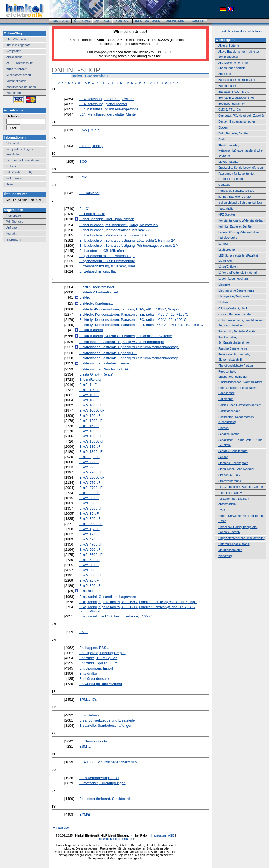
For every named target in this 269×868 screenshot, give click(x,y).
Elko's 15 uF (89, 426)
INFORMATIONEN (148, 21)
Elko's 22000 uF (92, 477)
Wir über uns (15, 222)
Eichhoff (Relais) (92, 214)
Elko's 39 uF (89, 513)
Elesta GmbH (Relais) (96, 374)
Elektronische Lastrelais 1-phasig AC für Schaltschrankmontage (129, 347)
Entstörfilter (88, 673)
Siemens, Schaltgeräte (233, 463)
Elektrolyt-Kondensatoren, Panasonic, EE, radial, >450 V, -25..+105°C (134, 314)
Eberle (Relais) (91, 146)
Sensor (223, 457)
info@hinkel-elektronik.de (115, 839)
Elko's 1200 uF (91, 421)
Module (223, 302)
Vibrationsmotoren (230, 550)
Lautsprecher (227, 249)
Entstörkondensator (95, 679)
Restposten (14, 51)
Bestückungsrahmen (232, 104)
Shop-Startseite (17, 39)
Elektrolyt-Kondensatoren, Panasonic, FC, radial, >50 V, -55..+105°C (133, 320)
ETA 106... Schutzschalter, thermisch (108, 762)
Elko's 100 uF (90, 400)
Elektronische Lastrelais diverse (104, 363)
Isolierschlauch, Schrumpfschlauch (241, 203)
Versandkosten (16, 81)
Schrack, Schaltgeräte (233, 451)
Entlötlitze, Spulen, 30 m (98, 663)
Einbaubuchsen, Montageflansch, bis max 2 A (115, 230)
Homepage (14, 216)
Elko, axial (87, 591)
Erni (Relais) (89, 715)
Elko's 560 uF (90, 550)
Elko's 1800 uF (91, 452)
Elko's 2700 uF (91, 488)
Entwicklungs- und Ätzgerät (101, 684)
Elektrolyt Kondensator (97, 303)
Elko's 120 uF (90, 416)
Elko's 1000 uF (91, 405)
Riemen (223, 428)
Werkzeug (225, 556)
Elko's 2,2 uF (89, 457)
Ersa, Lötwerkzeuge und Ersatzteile (107, 720)
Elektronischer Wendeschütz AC (104, 369)
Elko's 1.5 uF (89, 390)
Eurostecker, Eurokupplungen (102, 783)
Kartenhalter (226, 209)
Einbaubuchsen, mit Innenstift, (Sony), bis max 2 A (119, 225)
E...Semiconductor (94, 741)
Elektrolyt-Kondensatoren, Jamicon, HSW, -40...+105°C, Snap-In (130, 309)
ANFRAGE (103, 21)
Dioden (223, 127)
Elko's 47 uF (89, 534)
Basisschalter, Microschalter (237, 80)
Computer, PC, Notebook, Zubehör (241, 116)
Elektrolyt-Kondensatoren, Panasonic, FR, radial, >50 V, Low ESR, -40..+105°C (141, 325)
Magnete (224, 284)
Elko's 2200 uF (91, 472)
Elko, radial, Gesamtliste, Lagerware (108, 597)
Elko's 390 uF (90, 519)
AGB (171, 835)
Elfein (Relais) (90, 379)
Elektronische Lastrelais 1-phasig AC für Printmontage (121, 342)
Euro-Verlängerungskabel (99, 778)
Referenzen (14, 178)
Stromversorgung (230, 481)
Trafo (222, 510)
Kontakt (11, 233)
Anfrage (12, 228)
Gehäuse (224, 185)
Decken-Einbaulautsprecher (237, 121)
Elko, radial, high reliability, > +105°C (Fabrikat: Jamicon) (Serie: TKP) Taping (139, 602)
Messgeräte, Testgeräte (234, 296)
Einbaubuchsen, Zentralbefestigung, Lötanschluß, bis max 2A (127, 240)
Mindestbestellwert (19, 75)
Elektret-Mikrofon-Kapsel (99, 292)
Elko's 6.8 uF (89, 560)
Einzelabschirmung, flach (99, 271)
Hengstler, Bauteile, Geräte (236, 191)
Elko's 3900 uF (91, 524)
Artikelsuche (14, 57)
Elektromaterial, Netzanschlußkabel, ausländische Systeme (126, 336)
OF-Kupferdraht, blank (233, 308)
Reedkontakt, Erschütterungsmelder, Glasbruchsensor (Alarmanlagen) (240, 377)
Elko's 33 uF (89, 498)
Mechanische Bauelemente (236, 290)
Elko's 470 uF (90, 539)
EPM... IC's (88, 699)
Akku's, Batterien (229, 46)
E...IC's (85, 209)
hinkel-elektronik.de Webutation (242, 31)
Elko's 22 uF (89, 462)
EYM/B (85, 814)
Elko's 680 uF (90, 570)
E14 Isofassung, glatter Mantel (103, 104)
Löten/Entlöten (228, 267)
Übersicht (12, 143)
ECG (83, 161)
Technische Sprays (231, 493)
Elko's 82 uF (89, 580)
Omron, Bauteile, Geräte (234, 314)
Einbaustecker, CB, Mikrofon (102, 251)
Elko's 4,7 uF (89, 529)
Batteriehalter (227, 86)
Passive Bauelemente (233, 348)
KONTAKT (123, 21)
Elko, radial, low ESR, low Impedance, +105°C (115, 616)
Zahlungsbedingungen (21, 87)
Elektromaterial (91, 330)
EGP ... (85, 177)
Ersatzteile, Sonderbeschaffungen (106, 726)
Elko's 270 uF (90, 483)
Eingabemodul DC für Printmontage (107, 261)
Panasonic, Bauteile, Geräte (237, 331)
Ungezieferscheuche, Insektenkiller (241, 538)
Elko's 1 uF (88, 385)
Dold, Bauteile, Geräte (233, 133)
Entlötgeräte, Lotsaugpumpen (102, 653)
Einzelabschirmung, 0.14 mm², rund (107, 266)
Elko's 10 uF (89, 395)
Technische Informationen (23, 160)
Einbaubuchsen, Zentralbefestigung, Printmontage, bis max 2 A (129, 246)
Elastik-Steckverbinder (97, 287)
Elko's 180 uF (90, 446)
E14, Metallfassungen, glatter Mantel (108, 114)
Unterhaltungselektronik (234, 544)
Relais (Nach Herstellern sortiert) (240, 405)
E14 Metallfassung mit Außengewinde (109, 109)
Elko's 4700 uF (91, 544)
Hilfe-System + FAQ (19, 172)
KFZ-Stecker (227, 214)
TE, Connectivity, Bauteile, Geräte (241, 487)
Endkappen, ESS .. (94, 648)
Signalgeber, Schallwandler (236, 469)
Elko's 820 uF (90, 586)
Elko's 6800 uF (91, 575)
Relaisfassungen (229, 411)
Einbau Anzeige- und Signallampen (107, 219)
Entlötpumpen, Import (96, 668)
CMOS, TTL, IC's (230, 110)
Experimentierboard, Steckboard (105, 799)
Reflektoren (226, 399)
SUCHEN (198, 21)
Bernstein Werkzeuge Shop (236, 98)
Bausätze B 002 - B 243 (234, 92)
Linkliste (12, 166)
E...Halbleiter (89, 193)
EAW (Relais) (90, 130)
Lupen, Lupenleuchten (233, 278)
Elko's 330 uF (90, 503)
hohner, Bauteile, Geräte (234, 197)
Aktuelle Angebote (18, 45)
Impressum (14, 239)
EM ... (84, 632)
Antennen (225, 74)
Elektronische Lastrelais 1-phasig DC (108, 353)
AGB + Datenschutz (19, 63)
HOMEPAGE (60, 21)
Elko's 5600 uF (91, 555)
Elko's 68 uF (89, 565)
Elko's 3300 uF (91, 508)
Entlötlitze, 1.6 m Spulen (98, 658)
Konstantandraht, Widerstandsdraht (242, 220)
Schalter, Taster (229, 434)
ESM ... (85, 746)
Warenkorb (13, 93)
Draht (222, 139)
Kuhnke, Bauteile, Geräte (235, 226)
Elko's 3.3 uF (89, 493)
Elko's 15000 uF (92, 441)
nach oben (63, 828)
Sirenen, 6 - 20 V (230, 475)
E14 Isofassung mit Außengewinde (106, 99)
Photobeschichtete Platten (236, 366)
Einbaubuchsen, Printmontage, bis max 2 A (113, 235)
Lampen (224, 244)
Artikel (10, 184)
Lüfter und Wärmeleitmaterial (237, 273)
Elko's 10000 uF (92, 410)
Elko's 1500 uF (91, 436)
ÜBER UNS (82, 21)
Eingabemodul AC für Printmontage (107, 256)
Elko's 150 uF (90, 431)
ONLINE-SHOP (176, 21)
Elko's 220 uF (90, 467)
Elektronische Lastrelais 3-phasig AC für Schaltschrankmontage (129, 358)
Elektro (85, 297)
